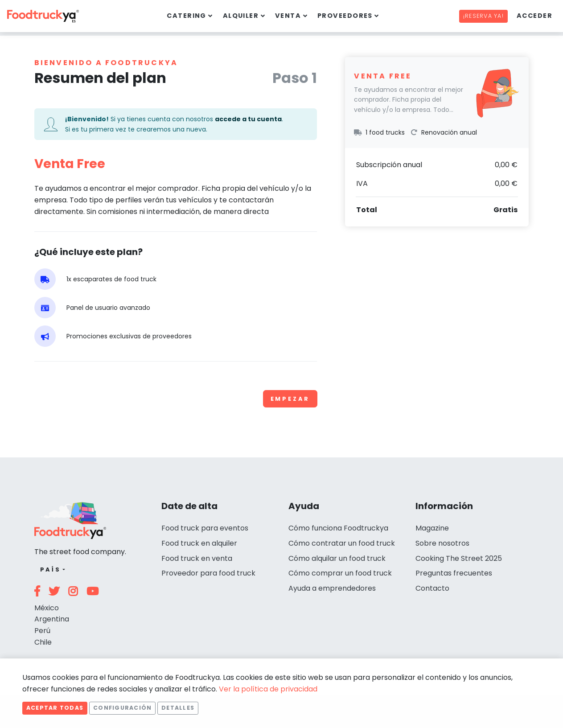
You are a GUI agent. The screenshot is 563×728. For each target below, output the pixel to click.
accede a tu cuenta (248, 119)
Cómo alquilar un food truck (337, 558)
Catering (187, 16)
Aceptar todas (55, 708)
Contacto (432, 588)
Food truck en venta (197, 558)
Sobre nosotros (442, 543)
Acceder (534, 16)
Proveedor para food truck (208, 573)
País (51, 570)
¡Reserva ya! (483, 16)
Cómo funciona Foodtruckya (338, 528)
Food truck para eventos (205, 528)
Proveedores (345, 16)
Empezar (290, 399)
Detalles (178, 708)
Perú (42, 631)
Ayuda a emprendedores (332, 588)
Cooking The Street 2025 (459, 558)
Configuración (122, 708)
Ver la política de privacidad (268, 689)
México (47, 608)
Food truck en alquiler (199, 543)
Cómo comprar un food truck (340, 573)
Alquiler (241, 16)
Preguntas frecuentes (454, 573)
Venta (288, 16)
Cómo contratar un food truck (342, 543)
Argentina (52, 619)
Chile (43, 642)
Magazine (432, 528)
